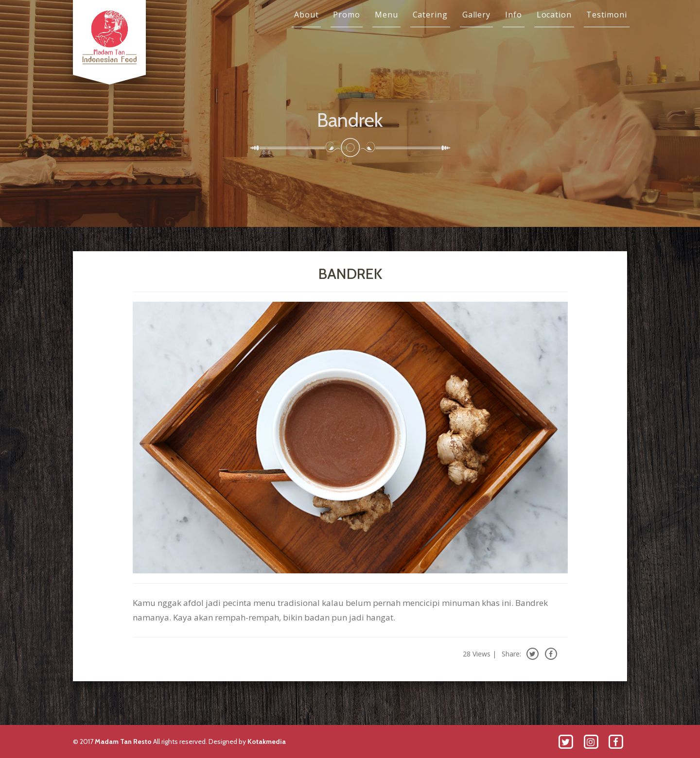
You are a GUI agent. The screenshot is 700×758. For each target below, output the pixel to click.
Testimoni (607, 15)
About (306, 15)
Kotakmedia (267, 741)
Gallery (476, 15)
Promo (347, 15)
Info (514, 15)
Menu (386, 15)
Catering (430, 15)
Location (554, 15)
